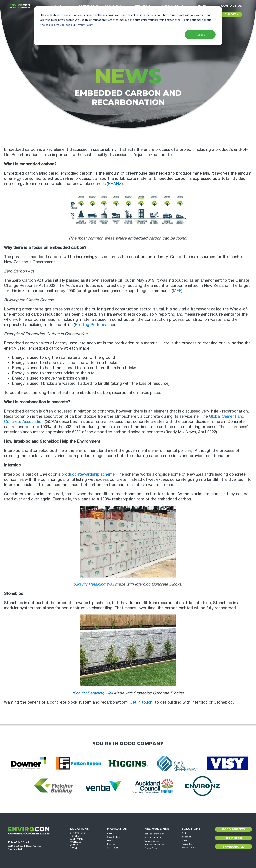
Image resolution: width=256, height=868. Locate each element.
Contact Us (231, 6)
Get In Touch (113, 848)
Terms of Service (152, 841)
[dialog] (128, 26)
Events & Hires (189, 847)
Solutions (114, 6)
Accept (200, 34)
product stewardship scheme (88, 474)
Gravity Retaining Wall (94, 584)
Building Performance (94, 325)
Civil (184, 833)
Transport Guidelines (154, 844)
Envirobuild (233, 847)
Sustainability (85, 6)
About (56, 6)
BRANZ (115, 183)
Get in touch (141, 702)
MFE (177, 291)
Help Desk (233, 838)
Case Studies (173, 6)
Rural (184, 840)
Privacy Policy (151, 848)
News (202, 6)
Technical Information (154, 834)
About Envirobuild (153, 837)
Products (144, 6)
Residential (187, 844)
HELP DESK (230, 14)
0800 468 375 (233, 829)
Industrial (186, 837)
